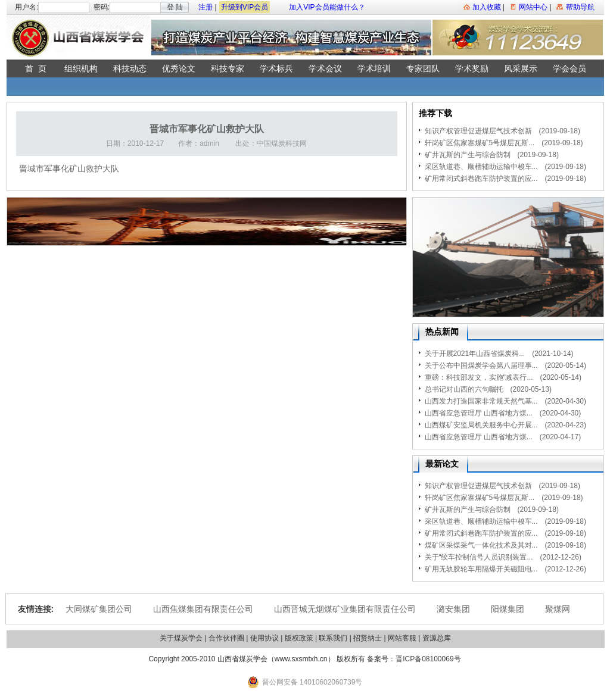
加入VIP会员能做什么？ (327, 7)
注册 (206, 7)
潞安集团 (453, 609)
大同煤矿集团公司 (99, 609)
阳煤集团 (508, 609)
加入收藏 (487, 7)
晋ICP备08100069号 (428, 659)
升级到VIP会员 (245, 7)
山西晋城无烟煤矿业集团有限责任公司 (345, 609)
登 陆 (175, 7)
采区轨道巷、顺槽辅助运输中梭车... (481, 167)
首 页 (36, 68)
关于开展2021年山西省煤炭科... (475, 354)
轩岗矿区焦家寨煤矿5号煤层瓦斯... (480, 143)
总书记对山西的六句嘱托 (464, 389)
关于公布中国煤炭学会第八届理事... (481, 365)
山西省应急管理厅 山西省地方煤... (479, 413)
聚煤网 (558, 609)
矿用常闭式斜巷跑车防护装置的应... (481, 179)
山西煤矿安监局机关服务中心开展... (481, 425)
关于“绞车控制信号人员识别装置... (479, 557)
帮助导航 (580, 7)
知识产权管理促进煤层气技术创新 (478, 131)
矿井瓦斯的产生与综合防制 (468, 155)
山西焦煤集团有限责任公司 (203, 609)
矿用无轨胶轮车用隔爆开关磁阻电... (481, 569)
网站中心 (533, 7)
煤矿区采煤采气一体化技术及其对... (481, 545)
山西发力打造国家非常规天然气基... (481, 401)
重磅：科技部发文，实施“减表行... (479, 377)
